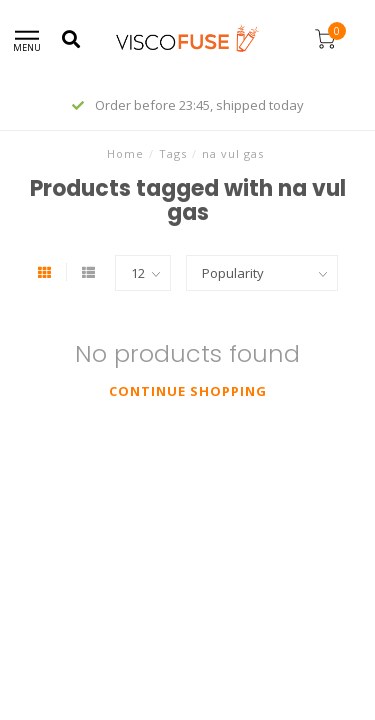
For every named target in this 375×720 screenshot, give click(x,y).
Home (125, 153)
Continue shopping (188, 391)
